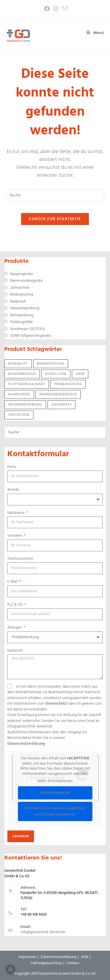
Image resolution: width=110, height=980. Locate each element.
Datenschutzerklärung (26, 744)
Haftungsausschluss (46, 963)
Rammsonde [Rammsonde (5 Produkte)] (19, 394)
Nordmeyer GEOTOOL (28, 329)
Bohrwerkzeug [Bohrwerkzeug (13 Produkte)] (22, 374)
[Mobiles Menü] (93, 33)
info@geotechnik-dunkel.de (43, 932)
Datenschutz (56, 704)
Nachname (16, 513)
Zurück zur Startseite (55, 219)
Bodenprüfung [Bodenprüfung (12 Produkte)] (51, 364)
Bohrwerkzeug (22, 315)
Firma (12, 467)
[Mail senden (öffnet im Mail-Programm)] (64, 9)
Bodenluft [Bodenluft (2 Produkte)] (18, 364)
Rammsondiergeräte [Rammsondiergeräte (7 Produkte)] (58, 394)
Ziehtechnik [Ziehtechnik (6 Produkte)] (19, 415)
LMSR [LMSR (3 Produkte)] (80, 374)
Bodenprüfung (22, 295)
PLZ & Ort (16, 605)
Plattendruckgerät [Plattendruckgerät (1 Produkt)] (27, 384)
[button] (11, 969)
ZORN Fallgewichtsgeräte (31, 336)
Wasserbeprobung (25, 308)
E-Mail (13, 582)
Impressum (27, 957)
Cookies (73, 963)
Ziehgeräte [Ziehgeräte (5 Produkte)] (61, 405)
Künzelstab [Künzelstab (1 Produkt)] (56, 374)
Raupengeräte (22, 274)
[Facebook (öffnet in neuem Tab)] (47, 9)
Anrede (13, 490)
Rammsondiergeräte (27, 281)
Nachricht (15, 651)
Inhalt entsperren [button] (55, 793)
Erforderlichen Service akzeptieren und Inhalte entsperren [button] (55, 811)
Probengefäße (22, 322)
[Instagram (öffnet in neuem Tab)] (56, 9)
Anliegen (15, 628)
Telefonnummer (20, 559)
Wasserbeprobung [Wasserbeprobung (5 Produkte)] (25, 405)
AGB (84, 957)
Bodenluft (18, 302)
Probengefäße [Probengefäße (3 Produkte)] (68, 384)
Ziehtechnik (20, 288)
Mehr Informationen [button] (55, 781)
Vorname (15, 536)
